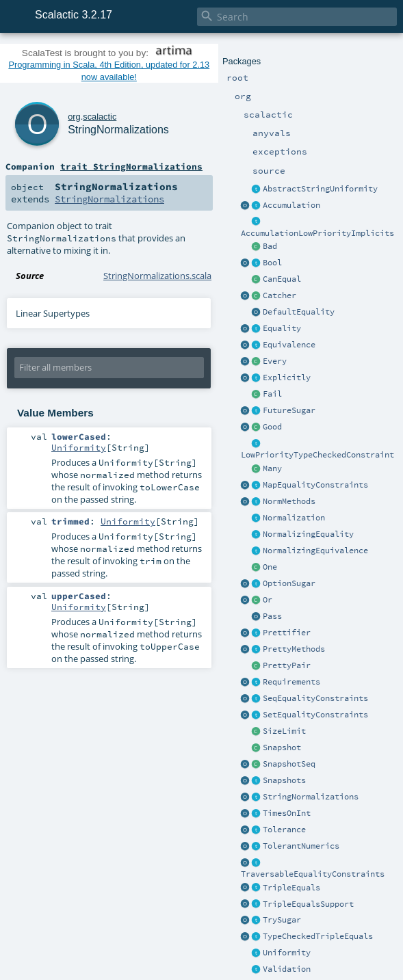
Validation (287, 969)
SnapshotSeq (289, 764)
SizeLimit (284, 731)
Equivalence (289, 345)
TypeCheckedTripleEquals (318, 936)
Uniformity (287, 953)
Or (268, 600)
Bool (272, 263)
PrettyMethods (294, 649)
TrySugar (282, 920)
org (74, 117)
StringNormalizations (311, 797)
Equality (282, 328)
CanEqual (282, 279)
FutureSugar (289, 410)
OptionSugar (289, 583)
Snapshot (282, 747)
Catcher (279, 295)
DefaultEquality (299, 312)
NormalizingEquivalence (315, 551)
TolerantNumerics (301, 846)
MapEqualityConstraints (315, 485)
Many (272, 468)
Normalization (294, 518)
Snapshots (284, 780)
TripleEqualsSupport (308, 904)
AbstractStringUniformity (320, 189)
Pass (272, 616)
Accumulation (291, 205)
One (270, 567)
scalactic (100, 117)
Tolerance (284, 830)
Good (272, 427)
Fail (272, 394)
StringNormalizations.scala (157, 276)
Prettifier (287, 633)
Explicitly (287, 378)
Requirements (291, 682)
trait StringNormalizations (131, 166)
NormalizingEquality (308, 534)
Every (275, 361)
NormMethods (289, 501)
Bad (270, 246)
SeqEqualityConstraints (315, 698)
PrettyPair (287, 665)
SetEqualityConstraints (315, 715)
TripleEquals (291, 888)
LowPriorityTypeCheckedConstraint (317, 455)
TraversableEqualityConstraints (313, 874)
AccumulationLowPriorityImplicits (317, 233)
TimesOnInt (287, 813)
